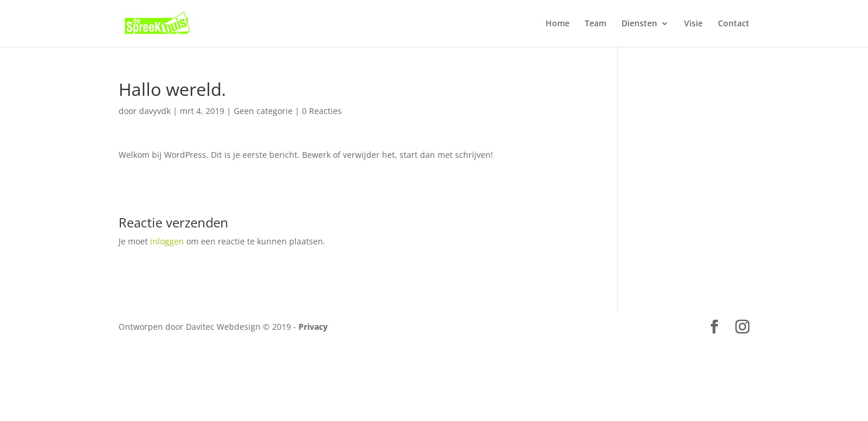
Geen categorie (263, 111)
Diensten (639, 24)
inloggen (167, 241)
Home (558, 24)
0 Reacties (322, 111)
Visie (693, 24)
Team (596, 24)
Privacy (313, 327)
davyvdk (155, 111)
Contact (734, 24)
